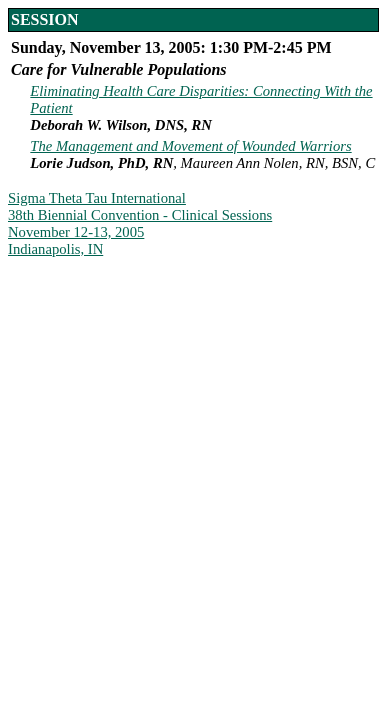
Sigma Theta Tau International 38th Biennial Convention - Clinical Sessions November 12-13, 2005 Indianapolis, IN (140, 223)
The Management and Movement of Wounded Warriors (190, 146)
